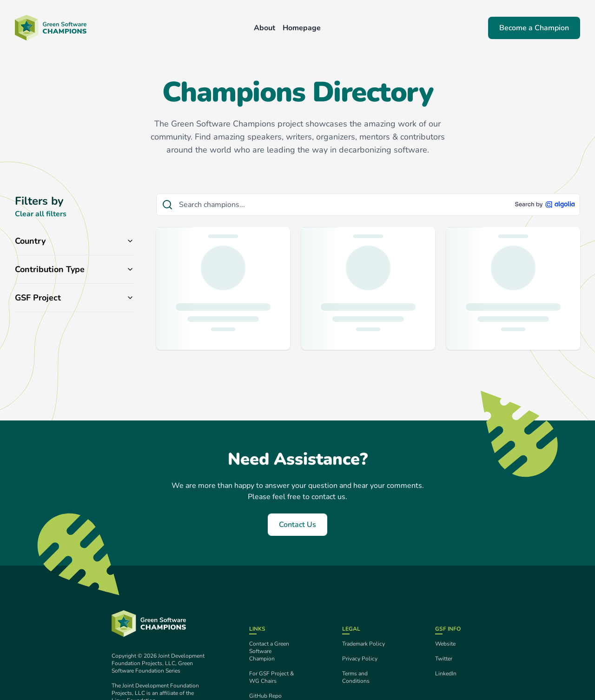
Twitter (444, 659)
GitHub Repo (265, 696)
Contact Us (297, 525)
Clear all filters (41, 214)
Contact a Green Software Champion (269, 651)
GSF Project (74, 298)
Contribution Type (74, 269)
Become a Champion (534, 28)
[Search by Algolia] (545, 205)
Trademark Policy (364, 644)
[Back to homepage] (51, 28)
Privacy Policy (360, 659)
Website (445, 644)
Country (74, 241)
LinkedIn (446, 673)
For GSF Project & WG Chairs (271, 677)
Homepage (302, 28)
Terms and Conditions (356, 677)
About (264, 28)
